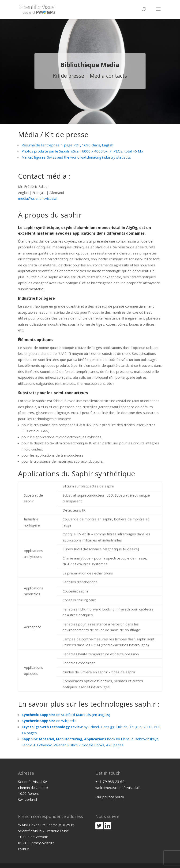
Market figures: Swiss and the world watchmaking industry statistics (76, 157)
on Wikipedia (49, 721)
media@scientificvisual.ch (38, 198)
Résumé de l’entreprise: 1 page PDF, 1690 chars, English (67, 145)
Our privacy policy (110, 797)
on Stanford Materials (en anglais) (66, 715)
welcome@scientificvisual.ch (118, 788)
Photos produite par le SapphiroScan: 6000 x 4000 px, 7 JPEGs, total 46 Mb (82, 151)
